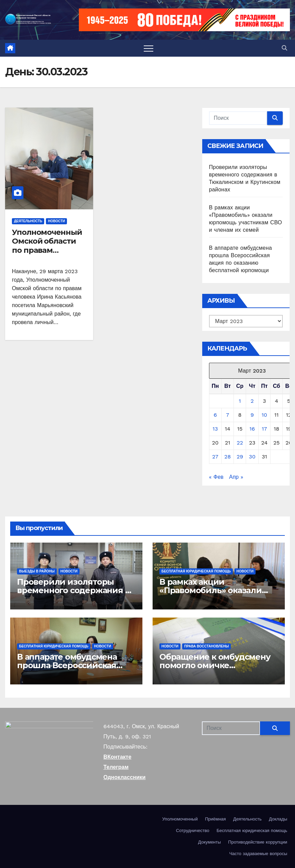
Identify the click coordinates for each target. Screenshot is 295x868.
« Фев (216, 477)
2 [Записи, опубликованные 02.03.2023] (252, 401)
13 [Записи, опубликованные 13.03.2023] (215, 429)
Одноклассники (124, 777)
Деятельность (28, 221)
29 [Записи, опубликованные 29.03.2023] (240, 457)
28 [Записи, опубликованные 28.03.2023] (228, 457)
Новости (56, 221)
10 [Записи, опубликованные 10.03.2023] (264, 415)
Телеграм (116, 767)
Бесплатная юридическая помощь (196, 571)
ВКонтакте (117, 757)
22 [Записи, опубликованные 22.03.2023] (240, 443)
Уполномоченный (180, 819)
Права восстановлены (206, 646)
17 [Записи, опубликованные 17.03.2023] (264, 429)
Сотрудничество (193, 831)
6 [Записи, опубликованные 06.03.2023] (215, 415)
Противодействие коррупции (258, 842)
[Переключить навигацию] (149, 48)
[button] (284, 48)
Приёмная (215, 819)
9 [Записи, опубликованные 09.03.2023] (252, 415)
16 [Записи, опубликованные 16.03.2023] (252, 429)
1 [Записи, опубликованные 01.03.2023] (240, 401)
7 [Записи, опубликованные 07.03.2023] (228, 415)
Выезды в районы (37, 571)
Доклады (278, 819)
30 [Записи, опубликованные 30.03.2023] (252, 457)
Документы (210, 842)
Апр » (236, 477)
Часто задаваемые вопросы (258, 854)
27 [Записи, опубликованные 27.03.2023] (215, 457)
